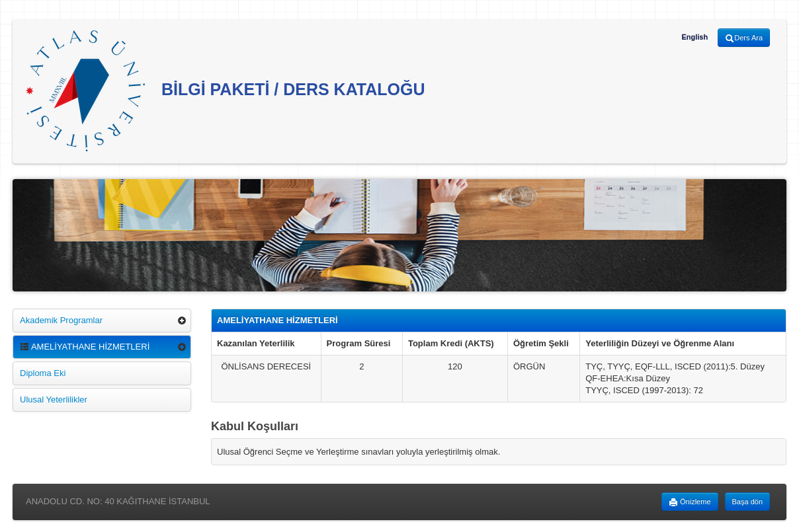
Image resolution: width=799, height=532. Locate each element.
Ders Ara (744, 38)
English (694, 37)
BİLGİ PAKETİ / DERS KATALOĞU (226, 91)
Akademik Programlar (61, 320)
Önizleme (690, 502)
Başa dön (747, 502)
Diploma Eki (43, 373)
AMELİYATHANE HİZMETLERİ (85, 347)
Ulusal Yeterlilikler (54, 399)
